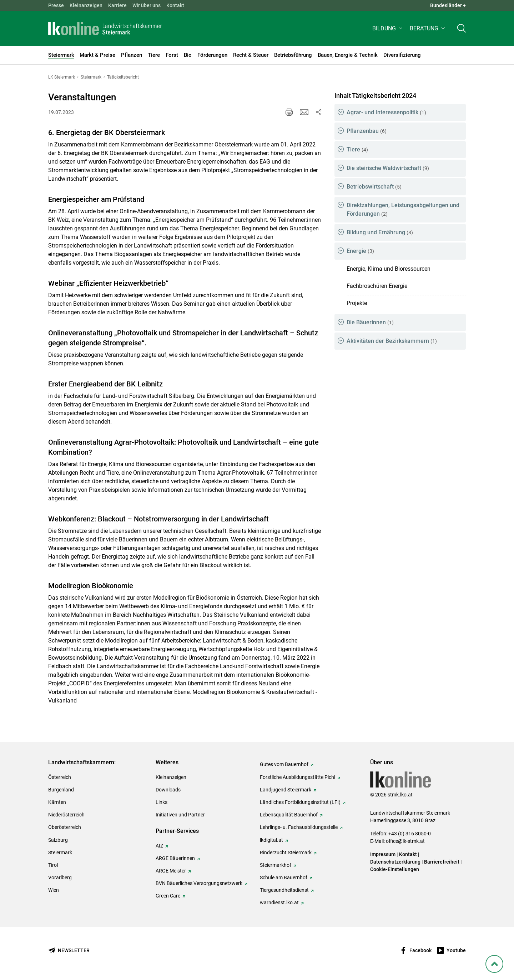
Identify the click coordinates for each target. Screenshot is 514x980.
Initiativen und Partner (180, 815)
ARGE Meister (171, 871)
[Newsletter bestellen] (69, 951)
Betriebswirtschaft (374, 187)
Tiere (357, 149)
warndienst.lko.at (279, 902)
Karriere (117, 5)
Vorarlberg (60, 877)
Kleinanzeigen (86, 5)
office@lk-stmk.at (405, 841)
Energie (360, 251)
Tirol (53, 865)
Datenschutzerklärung (395, 862)
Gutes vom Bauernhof (284, 764)
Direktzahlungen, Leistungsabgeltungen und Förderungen (403, 209)
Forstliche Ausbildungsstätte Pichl (298, 777)
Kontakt (175, 5)
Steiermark (60, 852)
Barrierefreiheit (442, 862)
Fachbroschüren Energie (377, 286)
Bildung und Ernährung (380, 232)
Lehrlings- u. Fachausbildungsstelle (299, 827)
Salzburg (58, 840)
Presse (56, 5)
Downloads (168, 790)
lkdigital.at (271, 840)
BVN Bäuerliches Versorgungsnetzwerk (199, 883)
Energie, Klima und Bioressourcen (389, 269)
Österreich (60, 777)
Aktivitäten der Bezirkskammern (392, 341)
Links (162, 802)
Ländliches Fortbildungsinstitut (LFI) (300, 802)
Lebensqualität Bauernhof (289, 815)
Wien (54, 890)
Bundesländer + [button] (448, 5)
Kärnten (57, 802)
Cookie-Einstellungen (395, 869)
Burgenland (61, 790)
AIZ (159, 846)
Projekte (357, 303)
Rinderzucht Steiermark (286, 852)
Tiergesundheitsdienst (284, 890)
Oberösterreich (65, 827)
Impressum (383, 854)
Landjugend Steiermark (286, 790)
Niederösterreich (66, 815)
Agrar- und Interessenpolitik (386, 112)
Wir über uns (147, 5)
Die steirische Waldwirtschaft (388, 168)
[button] (388, 31)
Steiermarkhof (276, 865)
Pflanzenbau (367, 131)
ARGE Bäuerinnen (175, 858)
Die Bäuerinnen (370, 322)
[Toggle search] (462, 31)
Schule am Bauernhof (284, 877)
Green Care (168, 896)
